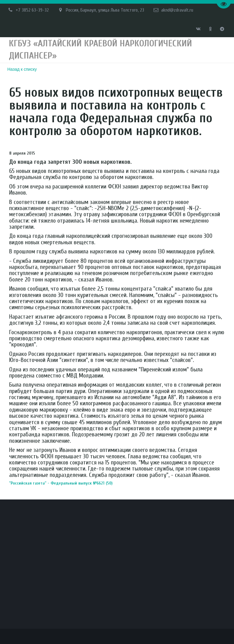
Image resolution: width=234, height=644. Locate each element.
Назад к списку (22, 69)
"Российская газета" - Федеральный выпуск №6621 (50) (68, 483)
